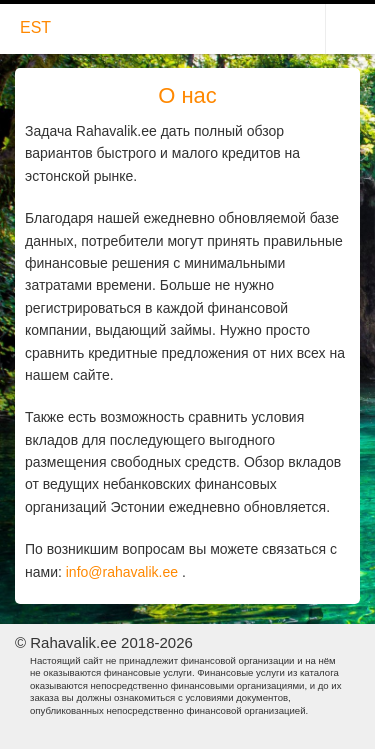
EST (35, 27)
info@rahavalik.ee (122, 572)
